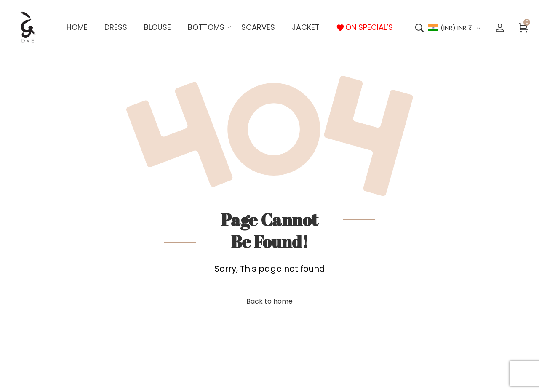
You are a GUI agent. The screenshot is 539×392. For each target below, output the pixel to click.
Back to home (269, 301)
